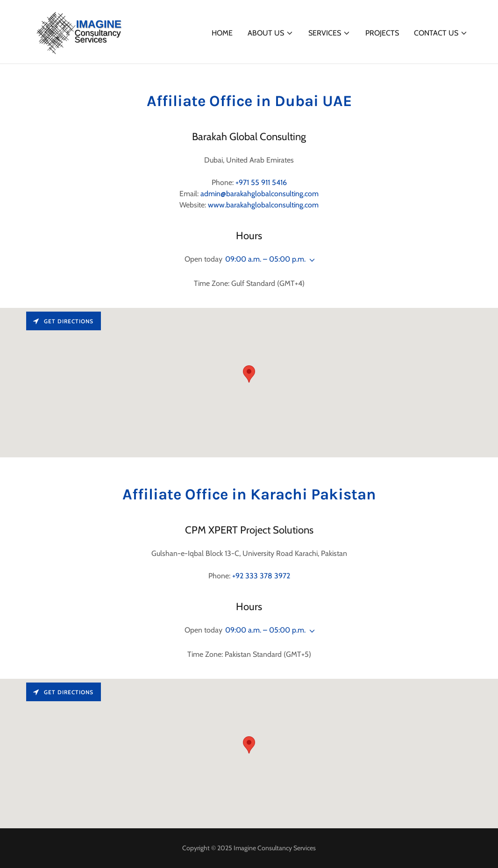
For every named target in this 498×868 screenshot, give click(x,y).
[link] (79, 31)
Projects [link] (382, 33)
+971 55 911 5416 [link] (261, 182)
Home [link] (222, 33)
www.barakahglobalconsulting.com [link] (263, 205)
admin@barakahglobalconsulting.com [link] (260, 194)
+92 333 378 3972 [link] (261, 576)
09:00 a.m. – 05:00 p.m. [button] (265, 259)
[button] (270, 33)
